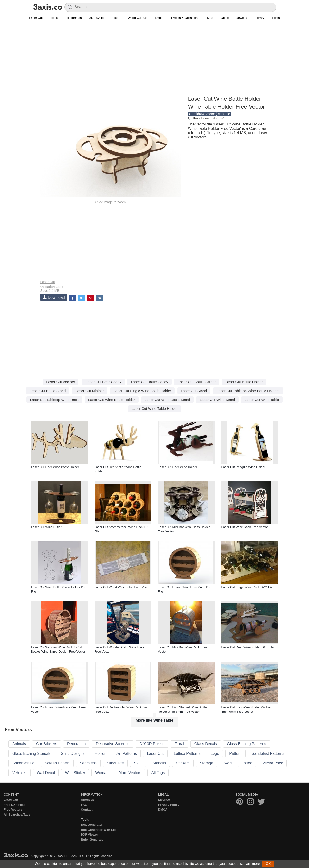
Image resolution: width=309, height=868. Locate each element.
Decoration (76, 744)
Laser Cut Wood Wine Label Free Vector (123, 587)
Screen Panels (57, 763)
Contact (87, 809)
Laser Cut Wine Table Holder (154, 409)
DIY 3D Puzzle (152, 744)
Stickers (183, 763)
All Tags (158, 773)
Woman (102, 773)
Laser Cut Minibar (89, 391)
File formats (74, 18)
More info (219, 118)
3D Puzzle (97, 18)
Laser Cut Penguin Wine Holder (243, 467)
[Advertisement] (155, 60)
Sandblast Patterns (268, 753)
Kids (210, 18)
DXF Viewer (89, 834)
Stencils (159, 763)
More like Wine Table (154, 720)
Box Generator (92, 825)
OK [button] (268, 864)
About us (88, 800)
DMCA (163, 809)
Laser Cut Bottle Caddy (149, 382)
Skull (138, 763)
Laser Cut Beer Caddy (103, 382)
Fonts (276, 18)
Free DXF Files (14, 805)
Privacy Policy (169, 805)
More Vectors (130, 773)
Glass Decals (206, 744)
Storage (207, 763)
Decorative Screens (113, 744)
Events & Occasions (185, 18)
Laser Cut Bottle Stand (47, 391)
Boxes (116, 18)
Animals (19, 744)
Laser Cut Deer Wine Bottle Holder (55, 467)
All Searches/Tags (17, 815)
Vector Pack (273, 763)
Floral (179, 744)
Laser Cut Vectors (60, 382)
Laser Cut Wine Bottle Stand (167, 400)
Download (54, 297)
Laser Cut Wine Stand (217, 400)
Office (225, 18)
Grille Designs (73, 753)
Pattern (235, 753)
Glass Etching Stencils (31, 753)
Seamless (88, 763)
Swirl (228, 763)
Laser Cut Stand (194, 391)
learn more (252, 864)
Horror (100, 753)
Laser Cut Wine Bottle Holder (112, 400)
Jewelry (242, 18)
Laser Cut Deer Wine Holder (178, 467)
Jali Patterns (126, 753)
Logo (215, 753)
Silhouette (115, 763)
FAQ (84, 805)
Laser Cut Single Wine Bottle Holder (142, 391)
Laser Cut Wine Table (262, 400)
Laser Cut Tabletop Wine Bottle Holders (248, 391)
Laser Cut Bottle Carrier (197, 382)
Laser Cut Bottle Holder (244, 382)
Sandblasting (23, 763)
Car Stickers (47, 744)
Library (260, 18)
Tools (54, 18)
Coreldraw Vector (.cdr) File (210, 114)
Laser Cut (36, 18)
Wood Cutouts (138, 18)
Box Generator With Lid (98, 830)
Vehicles (19, 773)
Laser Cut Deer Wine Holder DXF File (248, 647)
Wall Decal (46, 773)
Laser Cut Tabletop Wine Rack (54, 400)
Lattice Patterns (187, 753)
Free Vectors (13, 809)
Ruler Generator (93, 840)
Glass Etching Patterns (247, 744)
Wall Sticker (75, 773)
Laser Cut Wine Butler (46, 527)
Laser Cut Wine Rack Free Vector (245, 527)
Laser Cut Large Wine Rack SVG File (247, 587)
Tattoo (247, 763)
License (164, 800)
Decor (159, 18)
